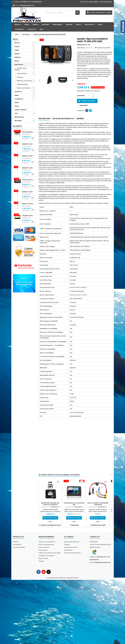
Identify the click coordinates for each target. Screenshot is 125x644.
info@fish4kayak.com (27, 5)
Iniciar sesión (93, 2)
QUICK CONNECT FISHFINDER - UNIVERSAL (98, 504)
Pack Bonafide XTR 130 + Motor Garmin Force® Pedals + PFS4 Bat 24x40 (28, 132)
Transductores (22, 73)
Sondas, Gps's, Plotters (21, 69)
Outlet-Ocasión (20, 110)
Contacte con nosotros (47, 556)
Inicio (16, 39)
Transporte (19, 29)
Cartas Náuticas (22, 84)
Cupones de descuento (72, 553)
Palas (17, 102)
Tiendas (41, 561)
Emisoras (20, 77)
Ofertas (16, 542)
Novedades (17, 545)
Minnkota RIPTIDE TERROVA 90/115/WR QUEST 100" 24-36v (28, 168)
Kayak (17, 46)
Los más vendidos (19, 547)
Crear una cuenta (106, 2)
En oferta (17, 126)
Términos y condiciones (47, 542)
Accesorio (32, 29)
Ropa (100, 25)
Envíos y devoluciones (46, 545)
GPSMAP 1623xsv (28, 216)
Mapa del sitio (43, 558)
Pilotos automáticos (24, 88)
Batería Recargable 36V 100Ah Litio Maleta (50, 504)
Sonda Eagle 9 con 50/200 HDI (74, 504)
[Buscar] (63, 13)
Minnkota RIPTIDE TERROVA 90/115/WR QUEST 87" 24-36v (28, 192)
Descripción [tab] (44, 119)
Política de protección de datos (50, 553)
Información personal (72, 542)
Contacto (95, 537)
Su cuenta (69, 537)
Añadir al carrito (87, 101)
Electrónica (89, 25)
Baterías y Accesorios (24, 81)
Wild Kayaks (57, 25)
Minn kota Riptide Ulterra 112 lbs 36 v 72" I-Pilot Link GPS (28, 204)
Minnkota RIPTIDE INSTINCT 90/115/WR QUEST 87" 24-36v (28, 156)
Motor (79, 25)
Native (35, 25)
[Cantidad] (89, 96)
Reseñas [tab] (80, 119)
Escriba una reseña (104, 48)
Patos (17, 106)
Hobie (27, 25)
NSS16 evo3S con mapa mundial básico (28, 180)
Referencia (81, 45)
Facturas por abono (71, 547)
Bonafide (45, 25)
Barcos (18, 25)
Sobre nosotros (44, 547)
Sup (41, 29)
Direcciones (68, 550)
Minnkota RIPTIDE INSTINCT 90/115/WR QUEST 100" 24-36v (28, 144)
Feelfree (69, 25)
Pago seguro (43, 550)
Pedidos (67, 545)
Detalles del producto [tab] (63, 119)
